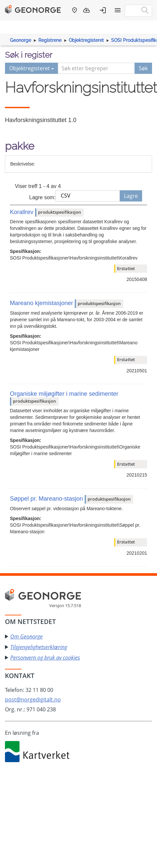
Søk (143, 68)
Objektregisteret (86, 40)
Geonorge (20, 40)
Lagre (131, 196)
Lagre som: (42, 197)
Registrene (50, 40)
